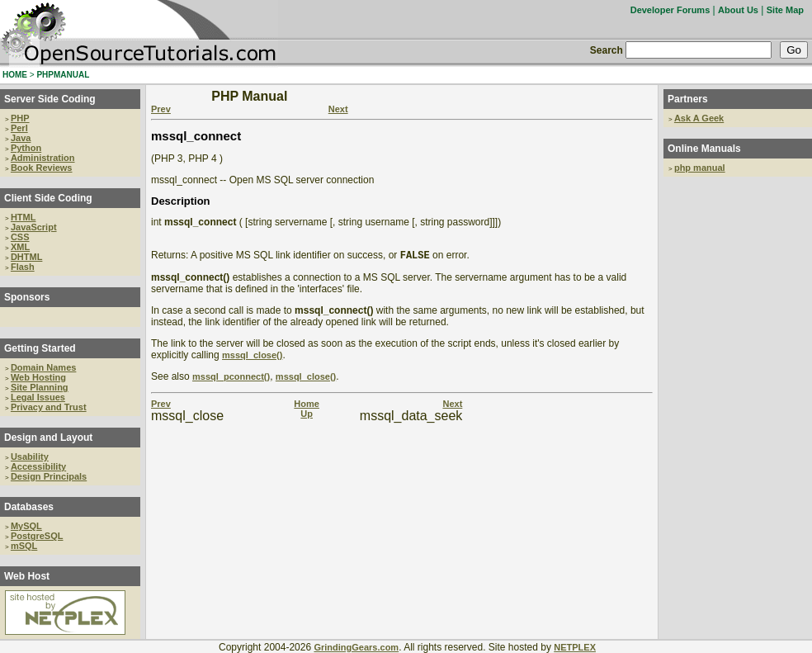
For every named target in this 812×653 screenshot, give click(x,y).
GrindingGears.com (356, 647)
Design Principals (49, 476)
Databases (29, 507)
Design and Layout (48, 438)
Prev (161, 109)
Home (307, 405)
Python (26, 148)
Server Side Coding (50, 99)
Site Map (785, 10)
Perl (19, 128)
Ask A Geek (699, 118)
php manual (700, 168)
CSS (20, 237)
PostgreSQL (37, 536)
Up (307, 415)
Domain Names (43, 367)
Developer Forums (670, 10)
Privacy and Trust (49, 407)
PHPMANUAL (63, 75)
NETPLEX (575, 647)
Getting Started (40, 348)
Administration (43, 158)
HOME (15, 75)
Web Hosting (38, 377)
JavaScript (34, 227)
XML (20, 247)
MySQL (26, 526)
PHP (20, 118)
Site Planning (40, 387)
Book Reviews (42, 168)
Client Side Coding (48, 198)
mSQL (24, 546)
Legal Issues (38, 397)
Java (21, 138)
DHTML (27, 257)
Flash (23, 267)
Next (338, 109)
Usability (30, 457)
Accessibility (38, 466)
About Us (738, 10)
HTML (24, 217)
